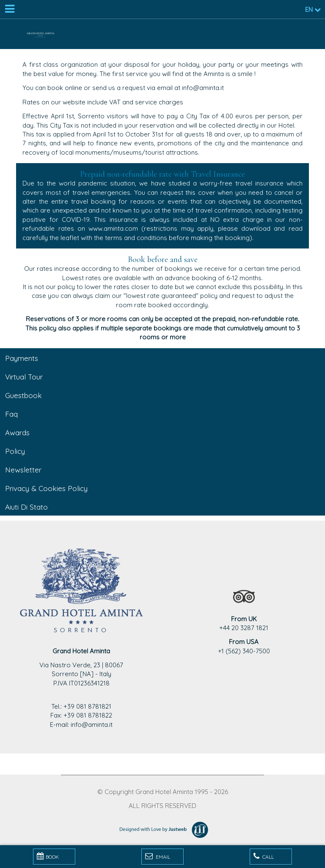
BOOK (48, 856)
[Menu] (9, 9)
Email (158, 856)
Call (264, 856)
